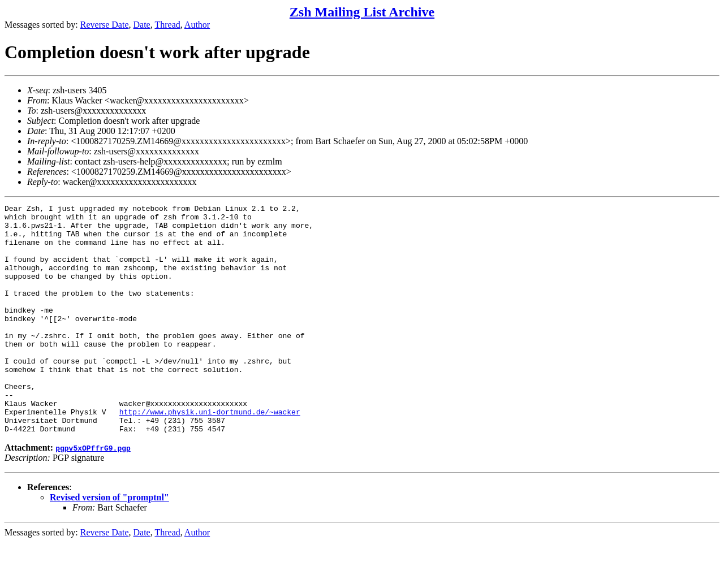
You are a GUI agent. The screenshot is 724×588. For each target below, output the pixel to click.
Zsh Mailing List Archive (362, 12)
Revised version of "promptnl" (109, 543)
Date (142, 25)
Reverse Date (105, 25)
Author (197, 25)
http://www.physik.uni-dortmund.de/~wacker (210, 454)
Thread (167, 25)
